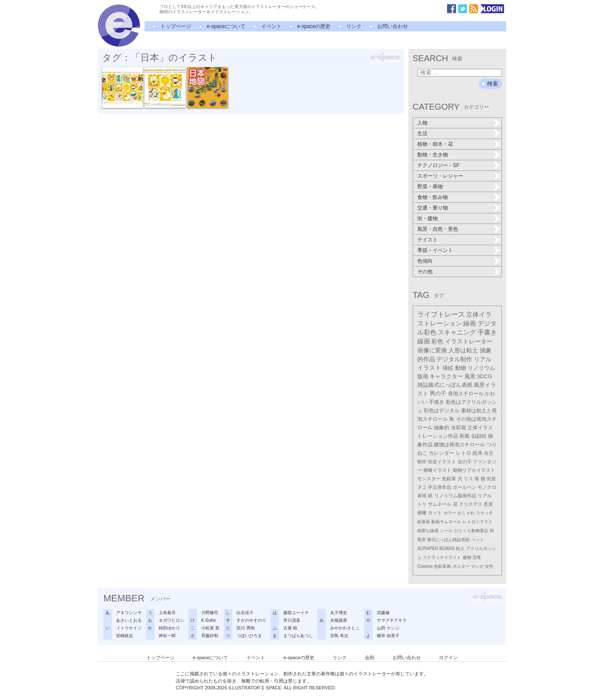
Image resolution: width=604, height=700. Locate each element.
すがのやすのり (251, 620)
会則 (370, 657)
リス (468, 479)
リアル (485, 496)
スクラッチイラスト (442, 557)
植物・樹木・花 (435, 144)
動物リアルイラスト (474, 470)
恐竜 (477, 557)
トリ (422, 504)
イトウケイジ (129, 628)
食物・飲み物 (433, 197)
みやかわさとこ (345, 628)
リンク (354, 26)
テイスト (427, 240)
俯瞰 (422, 513)
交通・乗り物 (433, 208)
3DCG (484, 376)
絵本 (478, 453)
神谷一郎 (167, 636)
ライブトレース (441, 314)
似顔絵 (479, 436)
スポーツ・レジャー (440, 176)
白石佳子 (245, 613)
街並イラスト (442, 462)
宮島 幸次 (339, 636)
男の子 (438, 394)
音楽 (488, 504)
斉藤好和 (210, 636)
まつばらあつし (298, 636)
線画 (470, 323)
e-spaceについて (226, 26)
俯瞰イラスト (437, 470)
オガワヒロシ (171, 620)
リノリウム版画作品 (455, 496)
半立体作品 (440, 487)
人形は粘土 (463, 350)
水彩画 (459, 428)
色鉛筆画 (442, 566)
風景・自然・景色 (438, 229)
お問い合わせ (393, 26)
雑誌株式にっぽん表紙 (445, 385)
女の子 (465, 462)
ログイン (448, 657)
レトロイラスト (478, 522)
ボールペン (465, 487)
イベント (271, 26)
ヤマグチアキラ (392, 620)
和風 (464, 436)
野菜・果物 (430, 187)
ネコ (422, 487)
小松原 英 (210, 628)
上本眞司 (167, 613)
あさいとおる (129, 620)
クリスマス (471, 504)
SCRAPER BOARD (436, 548)
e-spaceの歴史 (314, 26)
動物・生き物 (433, 155)
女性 (489, 566)
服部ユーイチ (296, 613)
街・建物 (427, 218)
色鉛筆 (449, 479)
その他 (425, 272)
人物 (422, 123)
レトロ (464, 453)
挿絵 (448, 368)
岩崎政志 (125, 636)
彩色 (437, 341)
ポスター (461, 566)
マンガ (477, 566)
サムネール (440, 504)
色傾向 (425, 261)
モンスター (429, 479)
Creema (425, 566)
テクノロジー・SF (438, 165)
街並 (491, 479)
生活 (422, 133)
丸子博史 (339, 613)
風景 (470, 376)
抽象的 (442, 428)
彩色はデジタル (442, 411)
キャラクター (446, 376)
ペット (478, 540)
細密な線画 (428, 531)
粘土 (460, 548)
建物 (467, 557)
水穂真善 (339, 620)
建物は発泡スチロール (459, 444)
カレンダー (442, 453)
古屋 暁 (290, 628)
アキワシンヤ (129, 613)
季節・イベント (435, 250)
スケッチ (484, 513)
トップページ (176, 26)
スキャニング (457, 332)
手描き (436, 402)
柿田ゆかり (169, 628)
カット (435, 513)
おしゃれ (466, 513)
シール (446, 531)
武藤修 (383, 613)
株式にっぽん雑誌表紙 (448, 540)
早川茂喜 (292, 620)
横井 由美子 (388, 636)
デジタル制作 (454, 359)
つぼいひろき (249, 636)
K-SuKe (208, 620)
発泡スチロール (466, 394)
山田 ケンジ (388, 628)
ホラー (450, 513)
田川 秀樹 (246, 628)
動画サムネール (446, 522)
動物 (461, 368)
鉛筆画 (424, 522)
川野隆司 (210, 613)
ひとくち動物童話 (471, 531)
